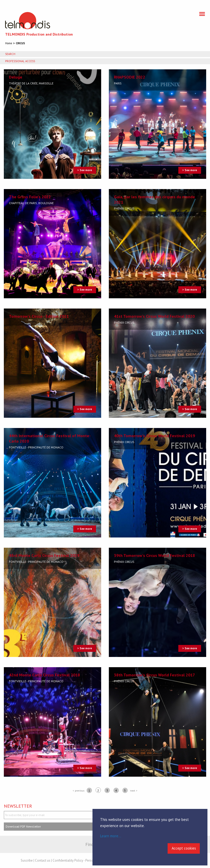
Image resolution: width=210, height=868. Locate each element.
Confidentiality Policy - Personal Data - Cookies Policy (91, 860)
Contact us (43, 860)
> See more (85, 170)
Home (9, 43)
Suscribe (27, 860)
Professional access (20, 61)
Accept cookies (184, 848)
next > (134, 791)
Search (10, 54)
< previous (79, 791)
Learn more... (111, 836)
